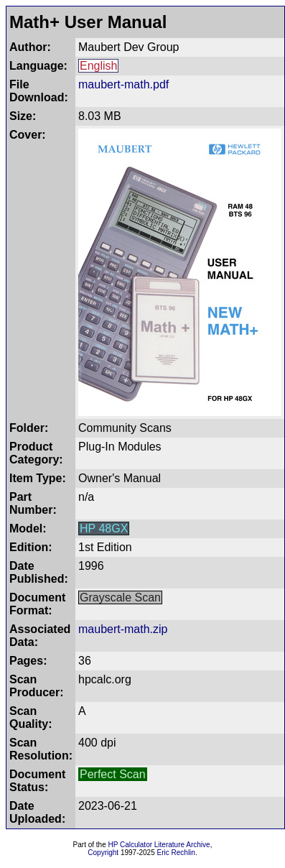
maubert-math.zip (123, 629)
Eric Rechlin (176, 853)
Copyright (103, 853)
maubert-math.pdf (123, 84)
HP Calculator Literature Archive (159, 845)
